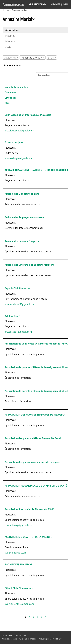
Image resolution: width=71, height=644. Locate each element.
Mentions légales (10, 639)
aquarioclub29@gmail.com (20, 304)
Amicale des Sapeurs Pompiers (22, 241)
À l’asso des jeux (14, 142)
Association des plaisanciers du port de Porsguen (32, 462)
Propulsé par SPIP (46, 639)
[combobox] (11, 58)
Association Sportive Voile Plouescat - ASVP (29, 509)
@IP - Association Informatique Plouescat (28, 115)
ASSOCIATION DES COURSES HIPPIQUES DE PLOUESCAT (36, 415)
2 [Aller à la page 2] (29, 617)
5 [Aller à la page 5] (41, 617)
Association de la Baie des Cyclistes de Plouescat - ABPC (36, 344)
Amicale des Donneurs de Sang (22, 194)
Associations (12, 30)
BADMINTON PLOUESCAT (18, 565)
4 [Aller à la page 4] (37, 617)
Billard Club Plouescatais (19, 588)
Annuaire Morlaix (38, 4)
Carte (8, 47)
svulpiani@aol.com (16, 553)
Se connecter (31, 639)
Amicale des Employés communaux (24, 217)
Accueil (6, 10)
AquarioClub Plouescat (17, 288)
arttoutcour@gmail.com (18, 332)
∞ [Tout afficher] (46, 617)
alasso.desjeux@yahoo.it (19, 158)
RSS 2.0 (58, 639)
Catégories (11, 98)
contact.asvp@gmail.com (19, 525)
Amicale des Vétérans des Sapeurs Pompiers (29, 265)
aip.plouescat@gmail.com (19, 131)
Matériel (10, 36)
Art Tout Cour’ (12, 316)
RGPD (21, 639)
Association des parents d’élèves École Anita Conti (33, 438)
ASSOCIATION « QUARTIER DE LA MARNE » (28, 537)
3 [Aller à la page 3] (33, 617)
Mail (7, 103)
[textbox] (11, 58)
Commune (10, 93)
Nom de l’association (16, 87)
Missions (10, 42)
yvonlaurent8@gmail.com (19, 604)
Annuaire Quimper (60, 4)
